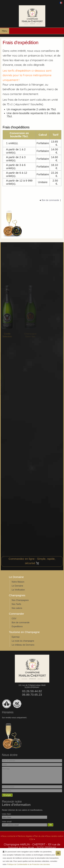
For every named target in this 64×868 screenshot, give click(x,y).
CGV (14, 619)
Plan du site (39, 836)
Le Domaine (17, 586)
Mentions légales (25, 836)
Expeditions (17, 626)
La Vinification (18, 590)
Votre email (7, 822)
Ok (58, 854)
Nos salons (17, 608)
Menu (5, 31)
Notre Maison (18, 582)
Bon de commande (21, 623)
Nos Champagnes (20, 600)
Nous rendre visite (54, 836)
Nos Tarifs (16, 604)
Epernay (16, 637)
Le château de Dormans (23, 645)
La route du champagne (23, 641)
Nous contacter (9, 836)
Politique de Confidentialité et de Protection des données (29, 865)
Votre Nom (6, 814)
